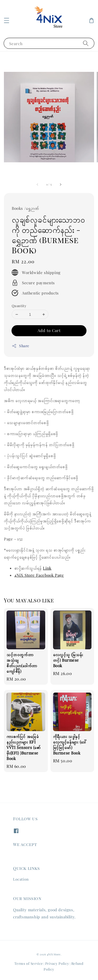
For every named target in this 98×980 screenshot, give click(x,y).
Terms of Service (29, 963)
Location (21, 879)
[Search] (86, 43)
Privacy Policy (57, 963)
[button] (7, 20)
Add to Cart (49, 330)
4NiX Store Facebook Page (39, 575)
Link (47, 568)
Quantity (19, 306)
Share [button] (21, 346)
